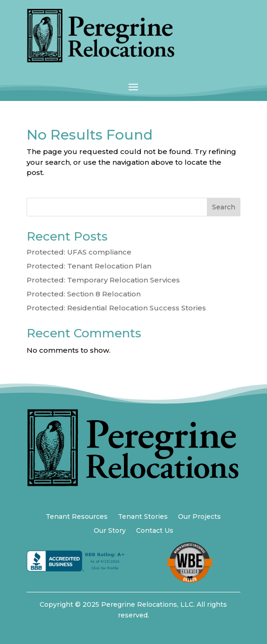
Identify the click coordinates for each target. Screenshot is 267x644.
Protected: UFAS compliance (79, 252)
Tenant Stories (143, 517)
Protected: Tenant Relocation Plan (89, 266)
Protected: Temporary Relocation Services (103, 280)
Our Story (110, 531)
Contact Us (155, 531)
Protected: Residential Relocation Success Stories (116, 308)
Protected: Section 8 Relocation (84, 294)
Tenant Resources (77, 517)
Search (224, 207)
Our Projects (199, 517)
